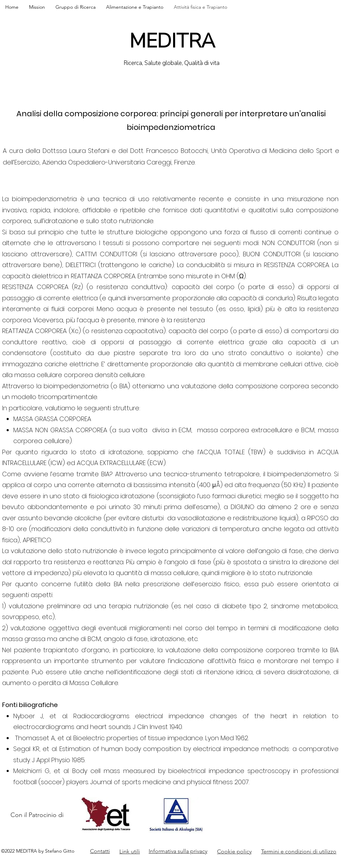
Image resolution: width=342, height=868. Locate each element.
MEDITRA (172, 41)
